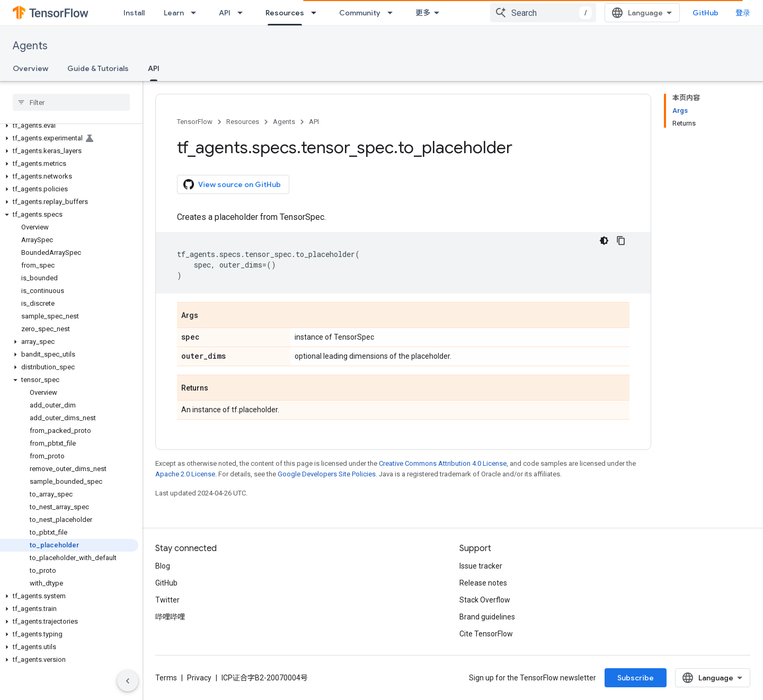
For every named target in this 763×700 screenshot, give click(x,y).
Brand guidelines (487, 617)
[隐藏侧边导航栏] (128, 681)
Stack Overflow (485, 600)
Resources (243, 122)
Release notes (483, 583)
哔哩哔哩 (170, 617)
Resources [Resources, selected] (285, 13)
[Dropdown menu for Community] (393, 13)
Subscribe (636, 678)
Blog (163, 566)
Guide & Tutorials (98, 68)
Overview (30, 68)
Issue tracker (481, 566)
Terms (166, 678)
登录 (743, 13)
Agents (30, 46)
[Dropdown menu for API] (243, 13)
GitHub (706, 13)
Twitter (167, 600)
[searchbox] (71, 102)
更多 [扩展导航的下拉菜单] (423, 13)
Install (134, 13)
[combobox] (543, 13)
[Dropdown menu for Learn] (197, 13)
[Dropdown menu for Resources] (317, 13)
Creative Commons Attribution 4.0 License (443, 463)
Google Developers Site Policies (327, 474)
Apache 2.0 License (185, 474)
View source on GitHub (232, 184)
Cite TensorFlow (486, 634)
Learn (174, 13)
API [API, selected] (154, 68)
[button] (69, 126)
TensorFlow (195, 122)
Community (360, 13)
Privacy (199, 678)
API (225, 13)
